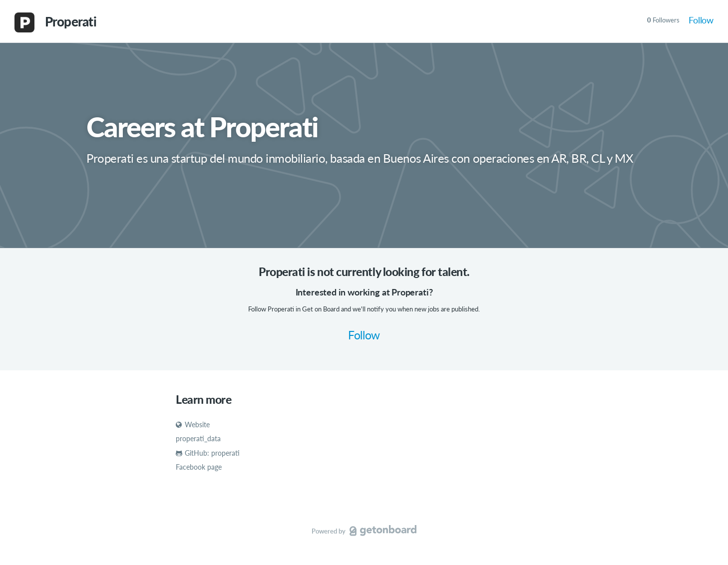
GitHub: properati (208, 453)
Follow (701, 20)
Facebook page (199, 467)
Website (193, 424)
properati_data (198, 438)
